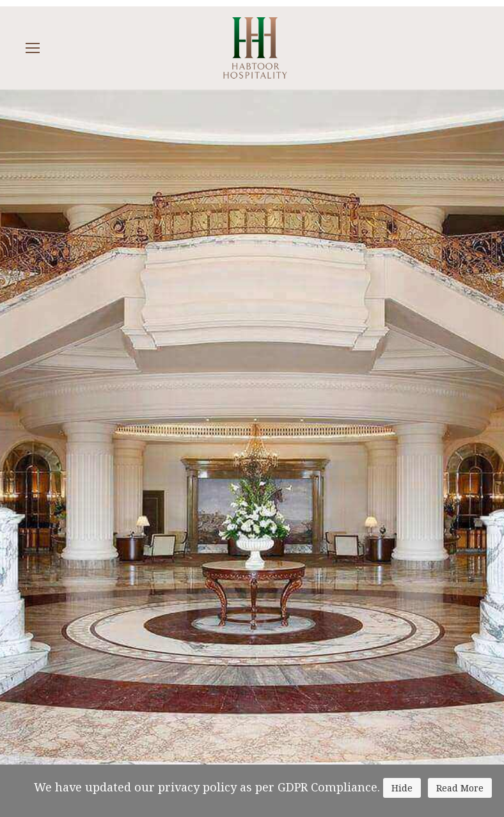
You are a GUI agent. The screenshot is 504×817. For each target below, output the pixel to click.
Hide (402, 788)
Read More (460, 788)
